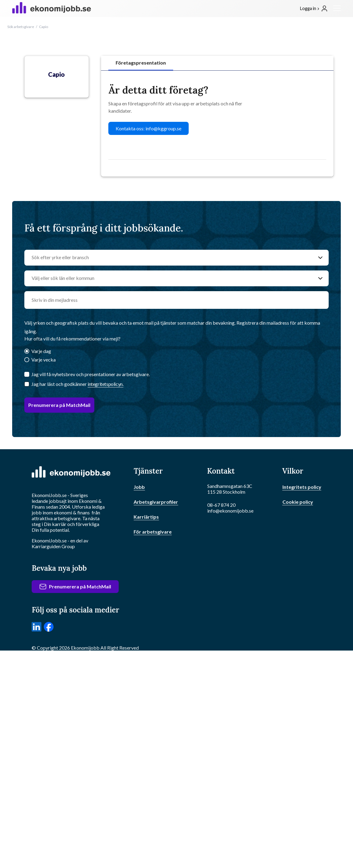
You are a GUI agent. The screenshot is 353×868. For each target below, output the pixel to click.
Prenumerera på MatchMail (59, 405)
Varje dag (41, 351)
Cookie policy (298, 502)
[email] (177, 300)
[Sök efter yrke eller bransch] (171, 258)
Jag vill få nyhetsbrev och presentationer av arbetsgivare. (91, 374)
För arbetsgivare (153, 532)
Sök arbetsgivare (21, 27)
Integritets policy (302, 487)
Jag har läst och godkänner (77, 384)
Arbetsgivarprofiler (156, 502)
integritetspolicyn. (105, 384)
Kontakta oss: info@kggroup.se (149, 128)
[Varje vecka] (27, 360)
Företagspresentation (141, 63)
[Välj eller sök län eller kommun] (171, 278)
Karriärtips (146, 517)
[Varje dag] (27, 352)
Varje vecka (44, 360)
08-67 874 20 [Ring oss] (221, 505)
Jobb (139, 487)
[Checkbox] (27, 384)
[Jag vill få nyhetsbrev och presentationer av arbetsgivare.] (27, 374)
